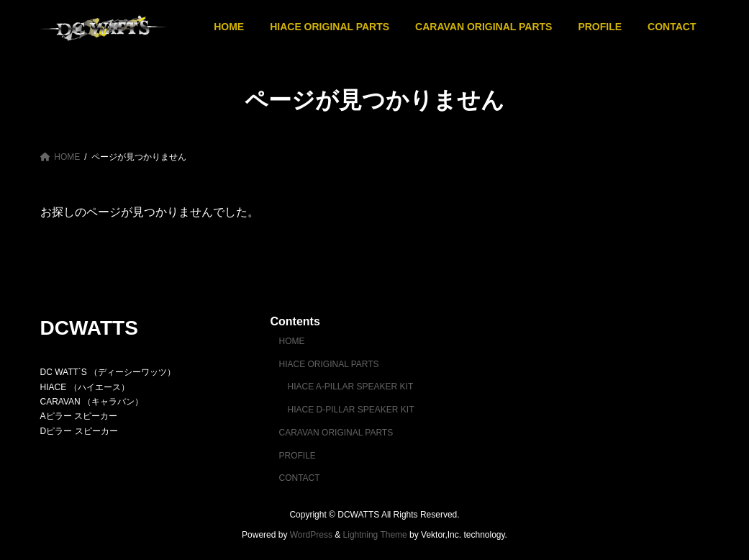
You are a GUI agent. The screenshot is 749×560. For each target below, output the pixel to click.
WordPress (311, 535)
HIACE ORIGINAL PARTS (328, 364)
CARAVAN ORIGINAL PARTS (336, 433)
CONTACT (299, 478)
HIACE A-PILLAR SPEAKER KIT (350, 387)
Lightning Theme (375, 535)
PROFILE (297, 456)
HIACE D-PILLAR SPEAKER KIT (350, 410)
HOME (291, 341)
